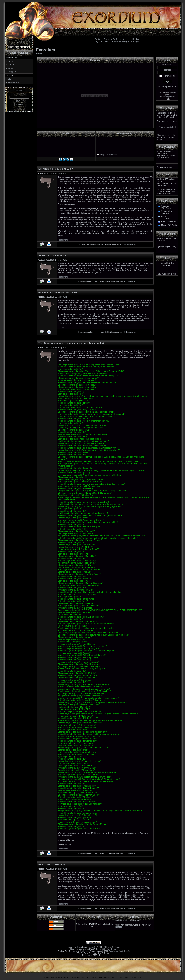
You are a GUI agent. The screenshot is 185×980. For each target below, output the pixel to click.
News (10, 68)
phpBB (93, 947)
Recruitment (13, 82)
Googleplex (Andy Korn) (119, 951)
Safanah (165, 206)
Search (126, 39)
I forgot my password (167, 86)
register (169, 97)
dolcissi (167, 185)
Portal (98, 39)
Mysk (164, 225)
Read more (63, 240)
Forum (107, 39)
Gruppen (12, 72)
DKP (10, 79)
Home (10, 61)
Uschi (164, 216)
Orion (79, 947)
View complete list (167, 127)
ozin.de (85, 951)
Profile (116, 39)
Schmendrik (167, 211)
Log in (136, 41)
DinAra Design (110, 949)
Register (136, 39)
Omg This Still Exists (109, 155)
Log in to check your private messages (112, 41)
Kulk (163, 221)
